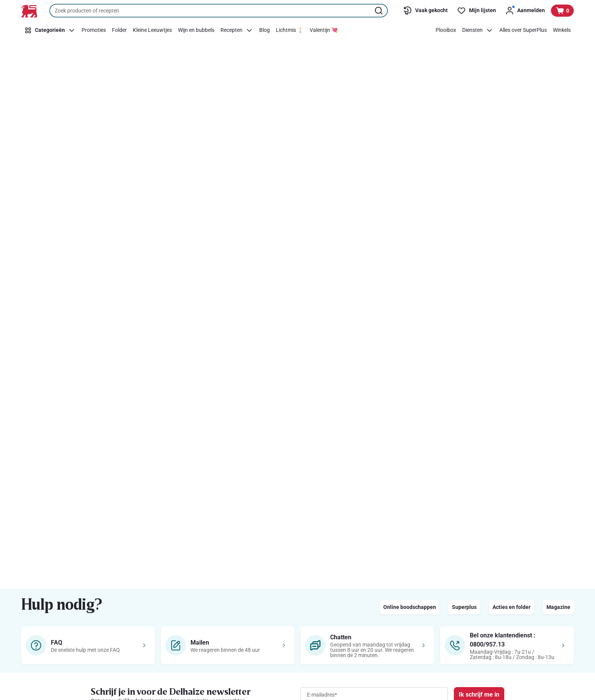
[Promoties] (94, 30)
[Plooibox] (446, 30)
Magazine (558, 607)
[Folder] (119, 30)
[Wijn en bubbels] (196, 30)
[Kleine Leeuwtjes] (152, 30)
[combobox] (219, 11)
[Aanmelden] (525, 11)
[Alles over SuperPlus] (523, 30)
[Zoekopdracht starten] (379, 11)
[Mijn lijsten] (476, 11)
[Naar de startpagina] (29, 11)
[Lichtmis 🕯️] (290, 30)
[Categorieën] (50, 30)
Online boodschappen (410, 607)
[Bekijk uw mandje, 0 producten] (562, 11)
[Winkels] (562, 30)
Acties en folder (512, 607)
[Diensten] (478, 30)
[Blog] (264, 30)
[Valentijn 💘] (324, 30)
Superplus (464, 607)
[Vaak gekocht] (425, 11)
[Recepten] (237, 30)
